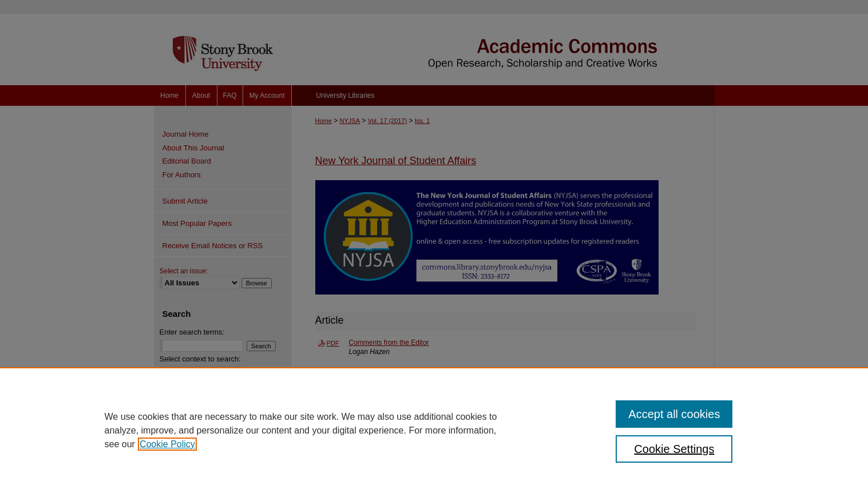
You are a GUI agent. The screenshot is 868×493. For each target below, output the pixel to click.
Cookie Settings (674, 449)
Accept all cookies (674, 414)
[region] (434, 430)
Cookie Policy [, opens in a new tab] (167, 444)
